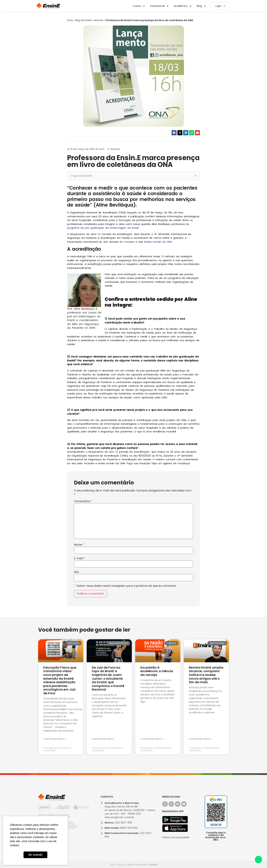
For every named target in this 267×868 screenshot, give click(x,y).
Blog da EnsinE (84, 20)
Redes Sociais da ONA (158, 242)
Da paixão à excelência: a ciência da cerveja (157, 671)
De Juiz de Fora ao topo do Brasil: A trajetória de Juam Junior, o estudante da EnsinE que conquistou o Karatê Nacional (108, 679)
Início (70, 20)
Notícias (99, 20)
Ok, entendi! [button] (35, 855)
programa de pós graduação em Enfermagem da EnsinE (103, 228)
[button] (174, 133)
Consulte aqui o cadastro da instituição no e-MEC (216, 836)
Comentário (83, 501)
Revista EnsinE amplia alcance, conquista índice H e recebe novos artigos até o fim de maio (206, 675)
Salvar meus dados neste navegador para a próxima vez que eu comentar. (127, 586)
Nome (79, 545)
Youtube (129, 242)
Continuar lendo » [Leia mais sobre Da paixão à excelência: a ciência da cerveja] (152, 739)
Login (220, 6)
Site (76, 572)
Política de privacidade (176, 837)
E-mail (79, 558)
